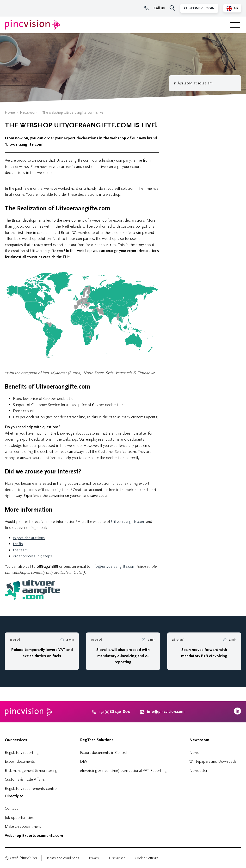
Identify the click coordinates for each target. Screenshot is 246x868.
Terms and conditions (63, 858)
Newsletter (198, 771)
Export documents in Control (104, 753)
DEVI (84, 761)
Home (10, 113)
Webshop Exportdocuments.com (34, 836)
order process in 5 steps (32, 556)
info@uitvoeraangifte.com (113, 566)
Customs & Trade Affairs (25, 779)
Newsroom (29, 113)
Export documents (20, 761)
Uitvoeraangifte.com (128, 522)
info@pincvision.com (166, 712)
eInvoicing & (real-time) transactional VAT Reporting (123, 771)
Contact (11, 808)
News (194, 753)
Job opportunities (19, 818)
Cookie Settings (147, 858)
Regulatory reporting (22, 753)
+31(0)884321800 (111, 712)
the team (20, 550)
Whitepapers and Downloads (213, 761)
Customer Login (199, 8)
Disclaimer (117, 858)
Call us (155, 8)
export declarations (29, 538)
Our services (16, 740)
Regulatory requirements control (31, 788)
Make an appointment (23, 826)
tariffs (18, 544)
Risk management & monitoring (31, 771)
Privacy (94, 858)
